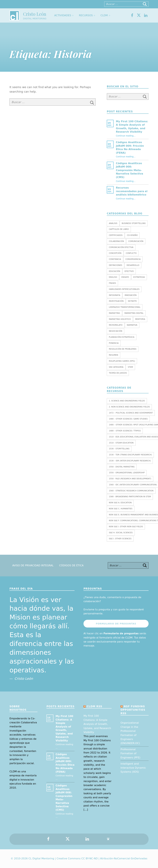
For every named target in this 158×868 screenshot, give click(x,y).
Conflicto (131, 253)
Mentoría (140, 319)
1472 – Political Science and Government (131, 413)
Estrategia (139, 277)
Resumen (113, 355)
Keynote (132, 301)
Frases (112, 283)
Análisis (113, 223)
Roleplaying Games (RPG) (122, 361)
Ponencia (114, 343)
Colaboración (116, 241)
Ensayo (125, 277)
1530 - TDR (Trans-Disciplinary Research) (130, 455)
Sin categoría (116, 367)
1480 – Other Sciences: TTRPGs (125, 431)
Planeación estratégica (122, 337)
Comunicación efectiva (121, 247)
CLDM (104, 15)
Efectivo (129, 271)
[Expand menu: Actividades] (73, 15)
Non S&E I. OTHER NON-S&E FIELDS (126, 527)
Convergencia (133, 259)
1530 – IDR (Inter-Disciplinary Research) (130, 461)
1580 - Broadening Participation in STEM (130, 497)
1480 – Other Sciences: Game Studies (128, 419)
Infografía (114, 295)
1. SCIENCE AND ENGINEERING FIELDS (127, 401)
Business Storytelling (134, 223)
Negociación (115, 331)
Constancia (115, 259)
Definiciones (115, 265)
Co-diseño (132, 235)
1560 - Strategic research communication (131, 491)
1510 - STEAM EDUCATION (121, 443)
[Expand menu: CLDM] (110, 15)
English (113, 277)
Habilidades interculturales (124, 289)
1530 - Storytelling (119, 449)
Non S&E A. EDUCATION (120, 503)
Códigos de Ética (71, 565)
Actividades (63, 15)
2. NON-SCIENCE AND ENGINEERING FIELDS (129, 407)
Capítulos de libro (119, 229)
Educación (114, 271)
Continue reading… (126, 136)
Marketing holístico (120, 319)
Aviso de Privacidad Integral (33, 565)
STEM (130, 367)
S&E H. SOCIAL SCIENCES (121, 533)
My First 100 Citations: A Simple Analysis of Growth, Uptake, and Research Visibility (97, 724)
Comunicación (136, 241)
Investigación (116, 301)
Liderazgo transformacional (125, 307)
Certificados (116, 235)
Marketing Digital (134, 313)
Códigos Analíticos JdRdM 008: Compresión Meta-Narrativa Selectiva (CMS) (129, 170)
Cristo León (35, 14)
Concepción (115, 253)
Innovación (131, 295)
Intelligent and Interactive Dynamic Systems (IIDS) (133, 768)
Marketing (114, 313)
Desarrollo (133, 265)
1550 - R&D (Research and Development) (130, 479)
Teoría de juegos (118, 373)
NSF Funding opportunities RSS (133, 710)
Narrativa (132, 325)
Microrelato (116, 325)
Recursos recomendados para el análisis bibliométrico (132, 191)
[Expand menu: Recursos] (94, 15)
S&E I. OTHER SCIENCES (120, 539)
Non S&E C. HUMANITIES (121, 509)
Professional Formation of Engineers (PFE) (130, 753)
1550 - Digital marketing (122, 467)
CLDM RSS (95, 706)
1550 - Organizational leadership (127, 473)
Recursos (86, 15)
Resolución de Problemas (123, 349)
